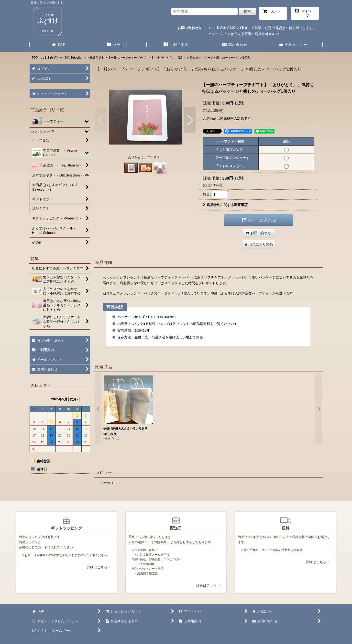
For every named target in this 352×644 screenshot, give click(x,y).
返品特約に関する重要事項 (225, 205)
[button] (293, 45)
